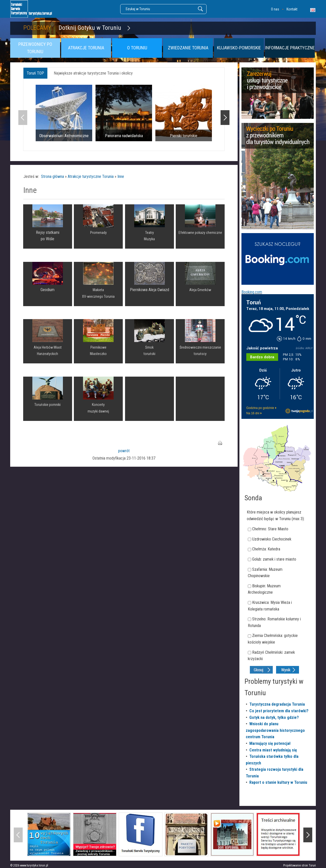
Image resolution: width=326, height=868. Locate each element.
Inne (121, 176)
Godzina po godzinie (260, 408)
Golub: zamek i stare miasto (274, 559)
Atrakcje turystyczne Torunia (91, 176)
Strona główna (52, 176)
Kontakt (292, 9)
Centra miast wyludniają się (273, 750)
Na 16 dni (253, 413)
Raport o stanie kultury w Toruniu (278, 782)
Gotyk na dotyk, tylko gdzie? (274, 717)
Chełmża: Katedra (266, 549)
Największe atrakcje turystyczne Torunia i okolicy (93, 73)
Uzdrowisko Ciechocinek (272, 539)
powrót (124, 451)
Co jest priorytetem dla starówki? (279, 711)
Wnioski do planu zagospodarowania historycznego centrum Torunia (275, 730)
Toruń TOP (35, 73)
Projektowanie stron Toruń (300, 865)
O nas (275, 9)
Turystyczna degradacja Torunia (277, 704)
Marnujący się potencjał (270, 743)
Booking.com (252, 292)
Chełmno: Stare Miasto (270, 529)
